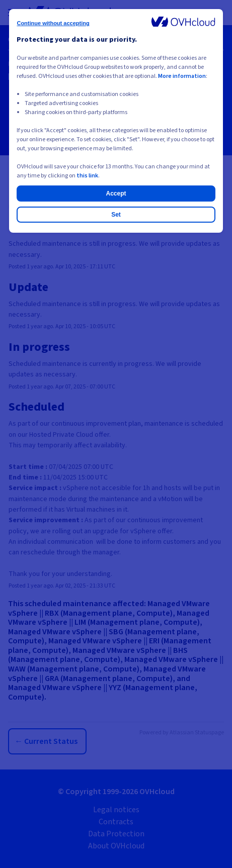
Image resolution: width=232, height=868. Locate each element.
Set (116, 215)
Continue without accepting (53, 23)
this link (87, 176)
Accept (116, 194)
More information (182, 76)
